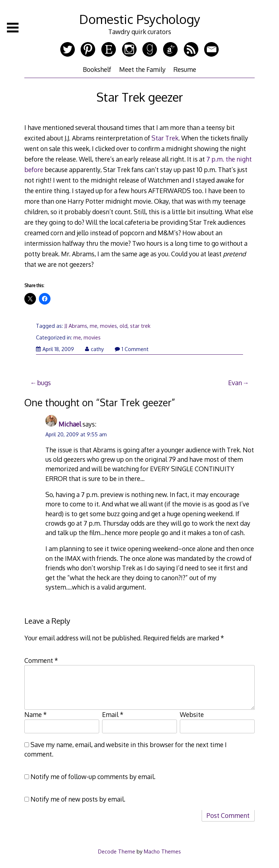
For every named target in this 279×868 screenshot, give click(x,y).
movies (108, 326)
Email (113, 714)
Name (36, 714)
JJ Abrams (76, 326)
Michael (70, 424)
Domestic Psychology (140, 19)
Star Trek (165, 138)
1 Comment (132, 349)
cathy (94, 349)
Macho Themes (162, 851)
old (124, 326)
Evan (235, 383)
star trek (140, 326)
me (94, 326)
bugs (44, 383)
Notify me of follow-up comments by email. (93, 777)
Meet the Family (142, 69)
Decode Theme (117, 851)
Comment (41, 660)
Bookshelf (97, 69)
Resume (185, 69)
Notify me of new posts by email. (78, 799)
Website (192, 714)
